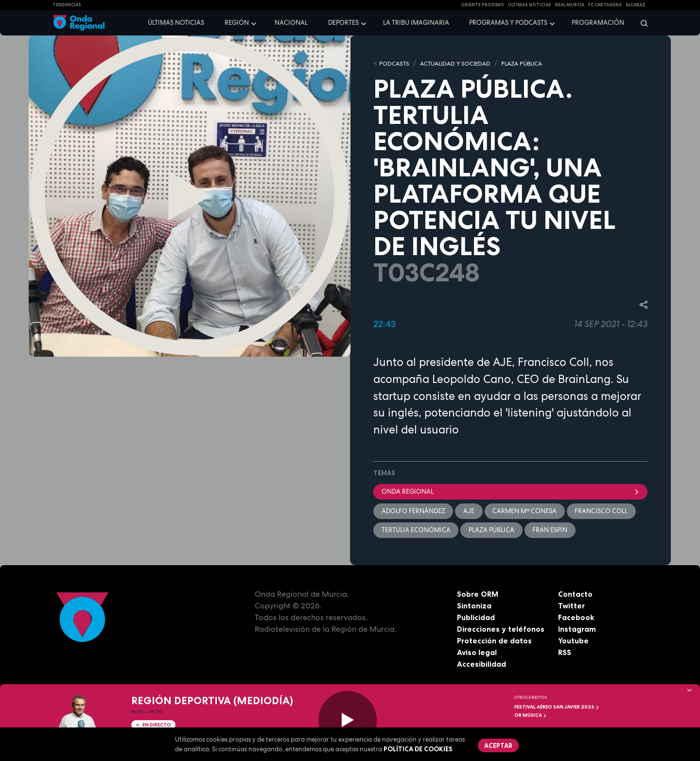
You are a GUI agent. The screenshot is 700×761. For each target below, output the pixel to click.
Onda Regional (510, 492)
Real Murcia (570, 5)
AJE (469, 511)
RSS (565, 654)
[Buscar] (641, 23)
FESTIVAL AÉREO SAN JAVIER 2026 (557, 707)
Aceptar (499, 745)
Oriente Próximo (482, 5)
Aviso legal (477, 654)
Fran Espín (551, 531)
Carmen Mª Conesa (525, 511)
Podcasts (395, 63)
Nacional (291, 23)
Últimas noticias (176, 23)
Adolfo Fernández (413, 511)
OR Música (531, 715)
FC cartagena (605, 5)
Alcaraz (636, 5)
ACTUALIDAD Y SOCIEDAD (461, 63)
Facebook (576, 619)
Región (237, 23)
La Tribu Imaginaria (416, 23)
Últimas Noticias (530, 5)
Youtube (573, 642)
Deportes (343, 23)
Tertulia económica (416, 531)
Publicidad (476, 619)
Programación (598, 23)
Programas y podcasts (508, 23)
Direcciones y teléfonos (501, 630)
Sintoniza (474, 607)
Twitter (572, 607)
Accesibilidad (481, 665)
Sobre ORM (478, 595)
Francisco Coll (603, 511)
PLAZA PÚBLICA (533, 63)
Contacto (575, 595)
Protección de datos (495, 642)
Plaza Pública (492, 531)
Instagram (577, 630)
